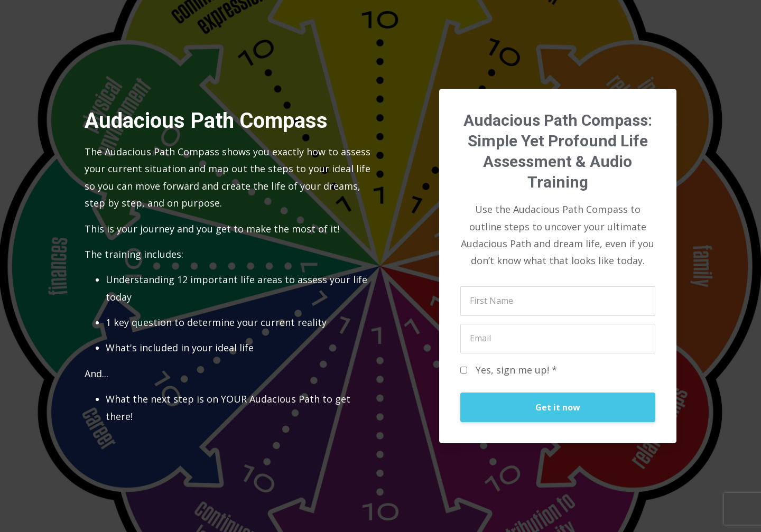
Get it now (558, 407)
